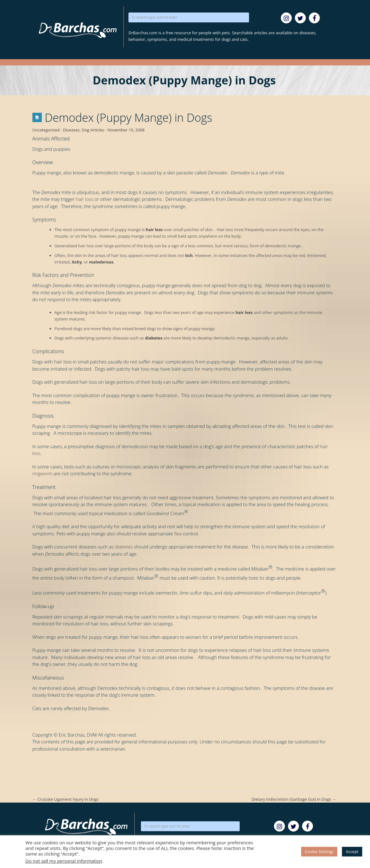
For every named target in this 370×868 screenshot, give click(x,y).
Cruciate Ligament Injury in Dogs (66, 799)
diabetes (124, 547)
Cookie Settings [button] (319, 851)
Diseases (71, 130)
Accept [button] (352, 851)
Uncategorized (46, 130)
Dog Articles (93, 130)
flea (178, 534)
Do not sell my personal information (64, 861)
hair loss (84, 199)
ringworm (43, 473)
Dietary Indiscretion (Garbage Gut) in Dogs (294, 799)
